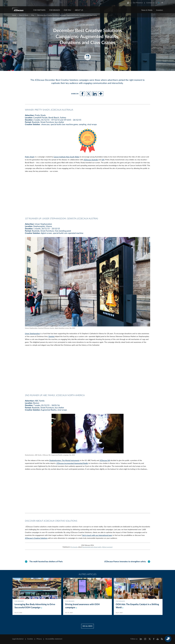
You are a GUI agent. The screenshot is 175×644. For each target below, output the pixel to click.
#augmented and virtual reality (92, 547)
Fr (162, 3)
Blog (33, 15)
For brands (74, 547)
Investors (160, 10)
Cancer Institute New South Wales (66, 157)
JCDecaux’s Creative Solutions (36, 538)
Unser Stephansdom (32, 334)
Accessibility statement (54, 639)
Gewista (52, 337)
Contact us (150, 3)
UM (103, 160)
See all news (87, 626)
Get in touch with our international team (97, 535)
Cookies (30, 639)
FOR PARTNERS (39, 10)
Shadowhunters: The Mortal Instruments (64, 461)
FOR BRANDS (55, 10)
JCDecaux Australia (91, 160)
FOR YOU (67, 10)
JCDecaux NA (105, 461)
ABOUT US (79, 10)
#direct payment (107, 547)
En (159, 3)
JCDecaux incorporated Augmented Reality (72, 463)
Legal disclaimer (18, 639)
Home (14, 15)
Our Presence (138, 3)
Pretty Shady (30, 157)
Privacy (39, 639)
